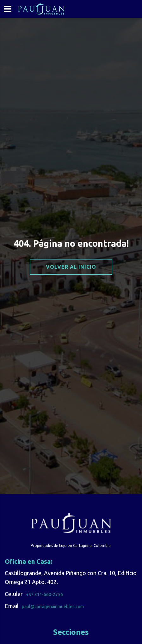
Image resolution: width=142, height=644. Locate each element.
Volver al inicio (71, 267)
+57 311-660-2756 (44, 595)
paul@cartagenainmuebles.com (53, 607)
